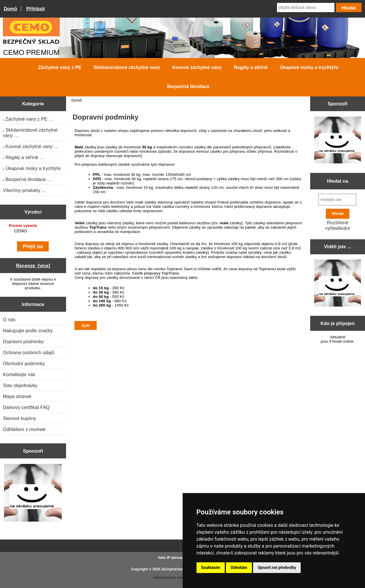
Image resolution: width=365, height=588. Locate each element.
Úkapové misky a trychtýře (309, 67)
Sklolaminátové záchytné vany (127, 67)
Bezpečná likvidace (188, 86)
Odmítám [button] (239, 568)
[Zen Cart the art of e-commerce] (33, 493)
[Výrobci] (33, 232)
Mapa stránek (17, 396)
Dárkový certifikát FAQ (26, 407)
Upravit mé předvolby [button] (277, 568)
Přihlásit (35, 9)
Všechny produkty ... (24, 190)
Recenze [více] (33, 266)
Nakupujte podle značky (28, 331)
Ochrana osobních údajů (29, 352)
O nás (9, 320)
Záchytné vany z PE (60, 67)
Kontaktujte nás (19, 374)
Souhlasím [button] (211, 568)
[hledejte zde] (337, 200)
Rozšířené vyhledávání (337, 225)
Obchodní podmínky (24, 363)
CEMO (34, 231)
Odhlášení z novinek (24, 429)
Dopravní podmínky (23, 341)
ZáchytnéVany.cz (175, 569)
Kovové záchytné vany (197, 67)
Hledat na (337, 181)
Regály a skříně (251, 67)
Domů (10, 9)
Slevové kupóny (19, 418)
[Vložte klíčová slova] (306, 8)
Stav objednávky (20, 385)
